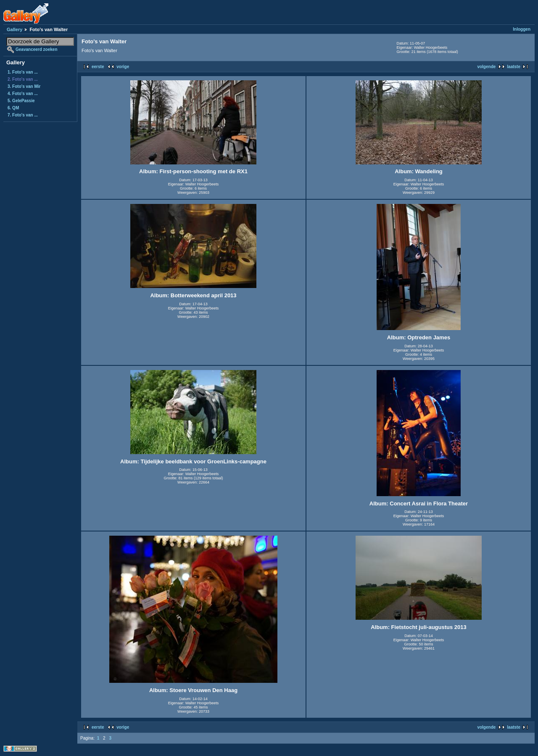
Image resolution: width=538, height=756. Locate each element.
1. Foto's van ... (23, 72)
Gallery (15, 29)
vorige (123, 67)
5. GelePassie (21, 101)
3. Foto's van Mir (24, 86)
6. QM (13, 108)
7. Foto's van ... (23, 115)
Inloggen (522, 29)
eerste (98, 67)
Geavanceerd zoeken (37, 49)
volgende (486, 67)
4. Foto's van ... (23, 94)
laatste (514, 67)
